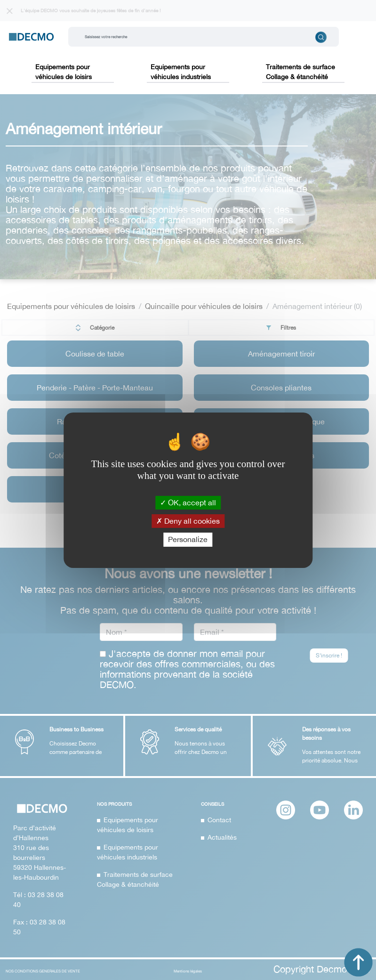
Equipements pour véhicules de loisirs (64, 72)
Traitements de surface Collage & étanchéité (300, 72)
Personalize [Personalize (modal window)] (188, 539)
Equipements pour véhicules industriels (181, 72)
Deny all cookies (188, 521)
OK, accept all (188, 502)
